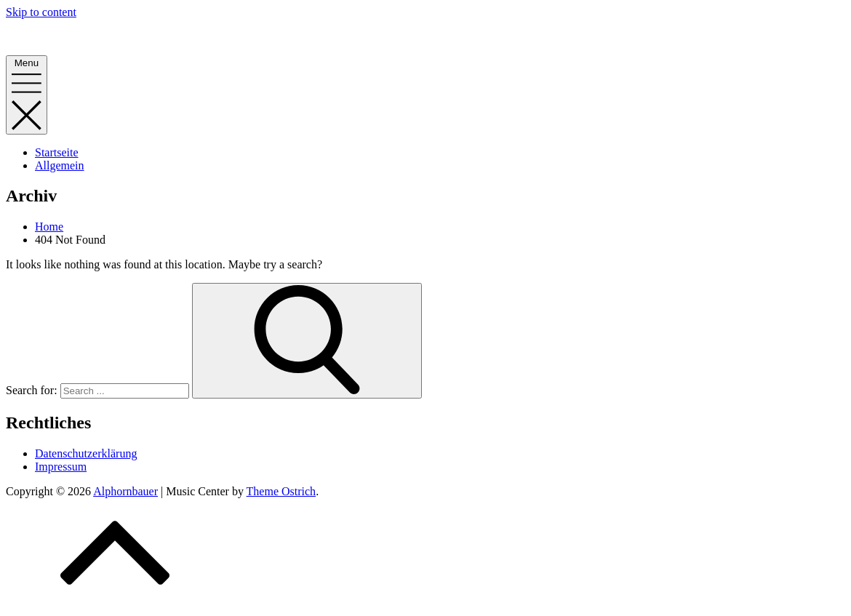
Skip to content (41, 12)
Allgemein (60, 165)
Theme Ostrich (281, 491)
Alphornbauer (38, 37)
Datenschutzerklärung (86, 453)
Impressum (61, 467)
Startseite (57, 152)
